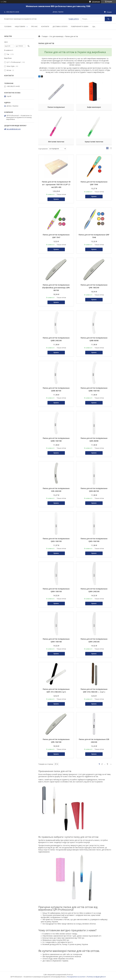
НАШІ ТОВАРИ (20, 26)
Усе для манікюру (56, 36)
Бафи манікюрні (94, 107)
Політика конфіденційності (96, 977)
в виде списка (111, 149)
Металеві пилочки (56, 142)
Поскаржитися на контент (76, 977)
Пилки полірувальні (56, 107)
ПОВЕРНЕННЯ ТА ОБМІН (80, 26)
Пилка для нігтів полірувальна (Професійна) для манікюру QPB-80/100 (56, 288)
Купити (56, 199)
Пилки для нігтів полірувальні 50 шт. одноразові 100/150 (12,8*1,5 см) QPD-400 (56, 184)
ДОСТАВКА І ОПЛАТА (60, 26)
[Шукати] (108, 19)
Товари (45, 36)
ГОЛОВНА (8, 26)
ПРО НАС (34, 26)
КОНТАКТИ (45, 26)
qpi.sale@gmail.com (13, 129)
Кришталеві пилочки (94, 142)
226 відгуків (96, 2)
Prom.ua (70, 975)
